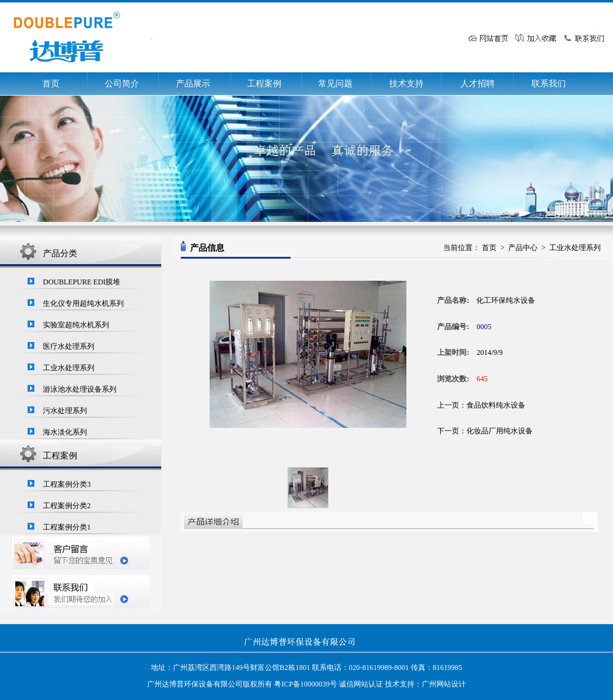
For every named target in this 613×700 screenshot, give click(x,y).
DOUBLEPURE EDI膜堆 (82, 282)
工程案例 (264, 84)
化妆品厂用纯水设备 (500, 431)
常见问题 (335, 84)
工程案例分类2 (67, 506)
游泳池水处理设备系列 (80, 389)
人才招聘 (478, 84)
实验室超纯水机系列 (76, 325)
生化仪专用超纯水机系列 (83, 303)
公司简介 (122, 84)
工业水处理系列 (69, 368)
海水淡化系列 (65, 432)
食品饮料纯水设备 (496, 405)
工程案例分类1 (67, 527)
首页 (51, 84)
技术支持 (406, 84)
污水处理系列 (65, 411)
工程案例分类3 (67, 484)
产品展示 (193, 84)
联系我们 (549, 84)
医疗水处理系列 (69, 346)
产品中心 (523, 248)
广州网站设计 (444, 684)
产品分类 (60, 253)
